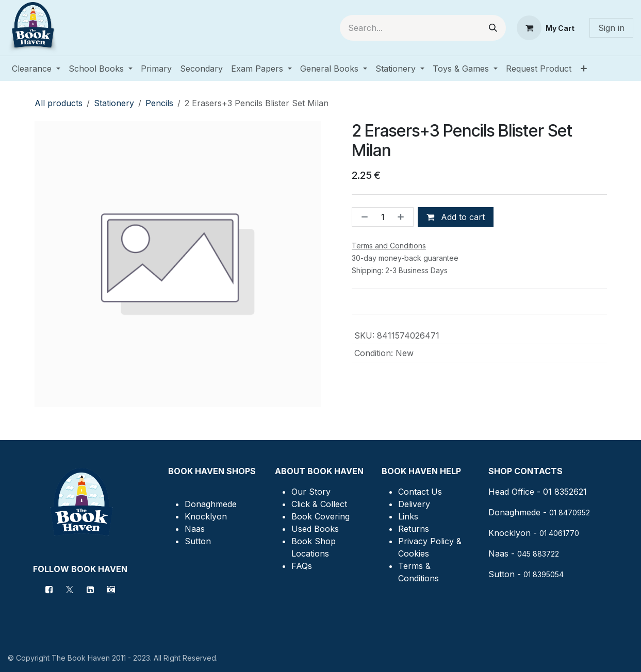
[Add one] (403, 217)
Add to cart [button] (456, 217)
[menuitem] (36, 69)
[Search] (493, 28)
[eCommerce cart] (546, 28)
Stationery (114, 103)
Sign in (611, 28)
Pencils (159, 103)
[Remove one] (363, 217)
